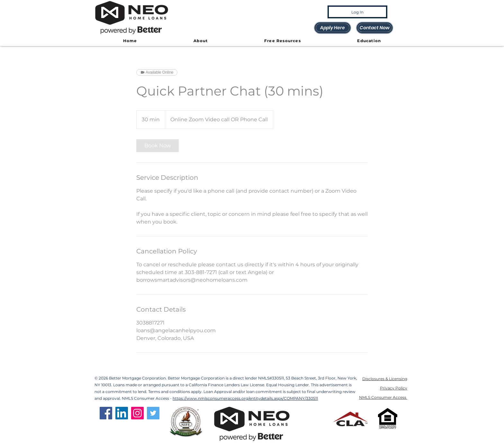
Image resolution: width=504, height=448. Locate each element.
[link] (157, 146)
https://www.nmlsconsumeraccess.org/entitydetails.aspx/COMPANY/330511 (245, 398)
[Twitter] (153, 413)
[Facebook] (106, 413)
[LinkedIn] (122, 413)
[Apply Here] (333, 28)
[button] (201, 41)
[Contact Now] (375, 28)
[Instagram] (137, 413)
